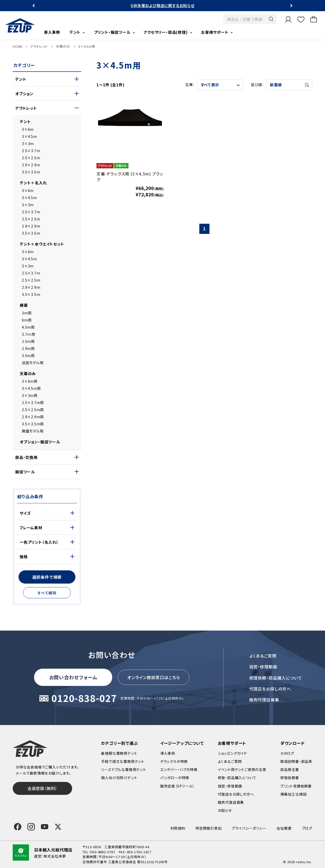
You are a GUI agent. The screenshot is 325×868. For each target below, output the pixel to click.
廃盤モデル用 (33, 431)
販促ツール (25, 472)
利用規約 (178, 828)
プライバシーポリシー (249, 828)
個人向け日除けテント (119, 778)
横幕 (24, 305)
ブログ (307, 828)
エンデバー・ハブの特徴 (179, 769)
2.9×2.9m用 (33, 417)
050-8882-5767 (103, 852)
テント (75, 32)
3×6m (28, 129)
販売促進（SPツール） (177, 786)
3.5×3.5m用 (33, 424)
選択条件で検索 (47, 577)
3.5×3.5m (31, 172)
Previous (34, 6)
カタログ (287, 753)
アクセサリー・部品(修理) (166, 32)
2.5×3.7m (31, 151)
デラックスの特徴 (174, 761)
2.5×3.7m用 (33, 403)
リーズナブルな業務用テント (124, 769)
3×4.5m (29, 136)
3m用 (27, 313)
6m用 (27, 320)
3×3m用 (30, 395)
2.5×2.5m (31, 158)
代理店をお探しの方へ (270, 689)
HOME (18, 46)
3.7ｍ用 (29, 334)
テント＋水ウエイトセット (42, 244)
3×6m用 (30, 381)
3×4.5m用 (87, 46)
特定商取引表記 (209, 828)
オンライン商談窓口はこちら (154, 677)
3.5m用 (28, 356)
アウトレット (39, 46)
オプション (24, 94)
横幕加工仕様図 (294, 794)
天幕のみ (63, 46)
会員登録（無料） (42, 788)
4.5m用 (28, 327)
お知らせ (225, 810)
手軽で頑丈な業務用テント (123, 761)
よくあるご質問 (263, 656)
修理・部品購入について (237, 778)
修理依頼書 (290, 778)
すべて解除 (47, 593)
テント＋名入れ (33, 183)
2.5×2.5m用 (33, 410)
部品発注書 (290, 769)
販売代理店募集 (264, 700)
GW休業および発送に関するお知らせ (162, 5)
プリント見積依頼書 (296, 786)
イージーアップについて (182, 743)
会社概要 (284, 828)
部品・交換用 (26, 457)
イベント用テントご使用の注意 (242, 769)
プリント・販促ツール (112, 32)
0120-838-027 (84, 698)
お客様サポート (215, 32)
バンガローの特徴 (175, 778)
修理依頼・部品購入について (276, 678)
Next (291, 6)
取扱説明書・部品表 (296, 761)
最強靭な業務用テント (119, 753)
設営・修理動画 (263, 667)
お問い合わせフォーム (73, 677)
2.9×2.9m (31, 165)
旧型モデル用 (33, 363)
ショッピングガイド (232, 753)
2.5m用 (28, 341)
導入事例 (52, 32)
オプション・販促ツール (40, 442)
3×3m (28, 143)
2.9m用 (28, 348)
